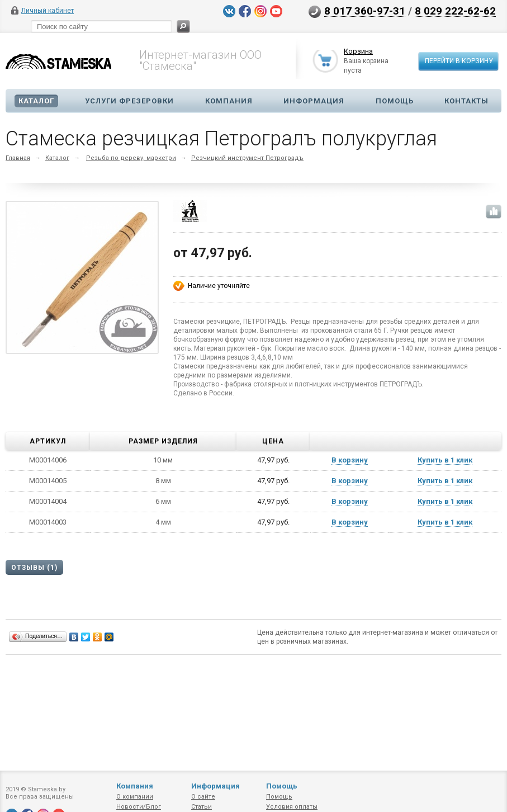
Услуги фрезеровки (129, 101)
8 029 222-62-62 (455, 11)
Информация (314, 101)
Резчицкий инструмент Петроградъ (247, 158)
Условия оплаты (292, 807)
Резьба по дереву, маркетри (131, 158)
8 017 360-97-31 (365, 11)
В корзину (350, 460)
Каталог (36, 101)
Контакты (466, 101)
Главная (18, 158)
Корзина (358, 52)
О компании (135, 797)
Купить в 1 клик (445, 460)
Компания (229, 101)
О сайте (203, 797)
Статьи (202, 807)
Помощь (395, 101)
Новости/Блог (139, 807)
